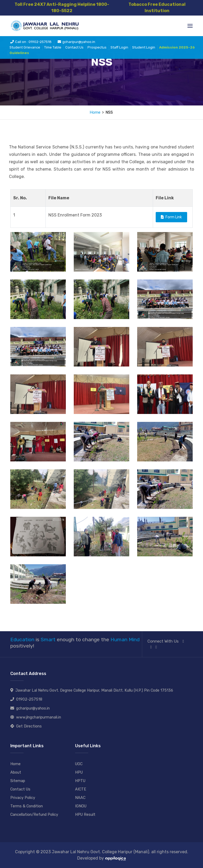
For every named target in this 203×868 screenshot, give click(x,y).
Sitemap (18, 781)
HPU (79, 772)
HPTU (81, 781)
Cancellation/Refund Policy (35, 814)
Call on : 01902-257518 (31, 43)
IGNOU (81, 806)
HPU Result (86, 814)
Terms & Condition (27, 806)
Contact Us (74, 48)
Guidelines (19, 54)
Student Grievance (25, 48)
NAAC (80, 798)
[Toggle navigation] (190, 26)
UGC (79, 764)
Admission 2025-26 (177, 48)
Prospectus (97, 48)
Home (95, 112)
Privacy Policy (23, 798)
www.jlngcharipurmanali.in (39, 717)
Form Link (171, 217)
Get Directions (29, 726)
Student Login (144, 48)
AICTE (81, 789)
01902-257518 (29, 699)
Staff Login (119, 48)
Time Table (53, 48)
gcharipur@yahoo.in (76, 43)
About (16, 772)
